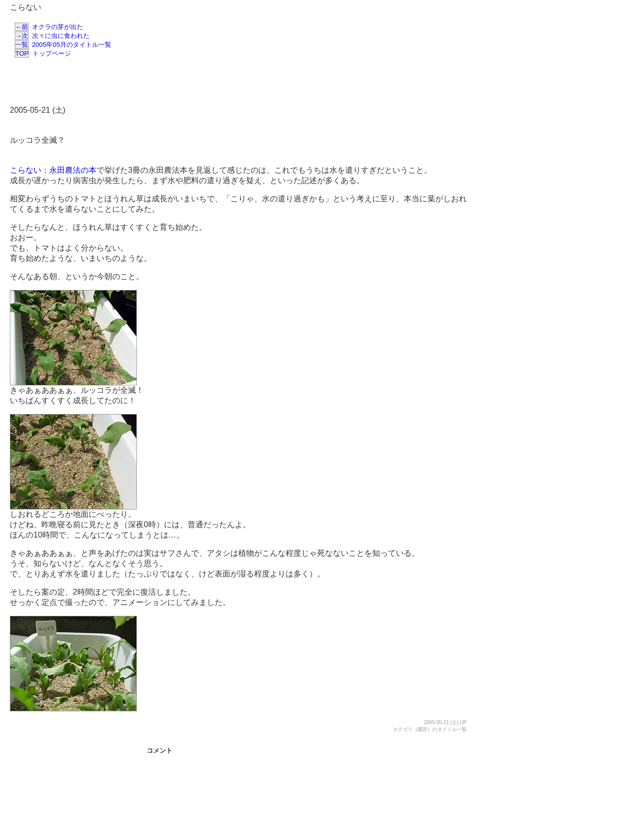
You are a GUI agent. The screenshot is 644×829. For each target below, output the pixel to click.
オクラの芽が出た (49, 27)
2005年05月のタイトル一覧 (63, 45)
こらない (26, 7)
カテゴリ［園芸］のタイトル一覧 (430, 729)
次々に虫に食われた (52, 36)
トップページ (43, 53)
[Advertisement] (235, 83)
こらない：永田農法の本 (53, 170)
